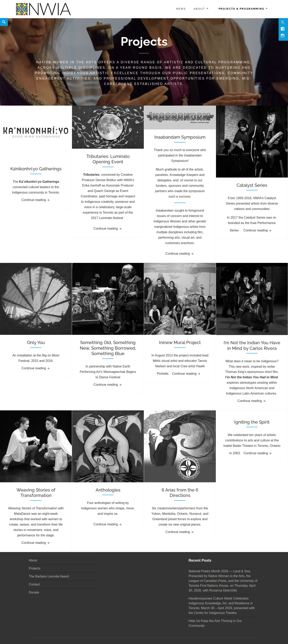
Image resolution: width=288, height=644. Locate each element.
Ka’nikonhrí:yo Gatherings (36, 169)
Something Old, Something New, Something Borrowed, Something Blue (108, 348)
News (181, 9)
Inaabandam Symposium (180, 137)
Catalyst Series (252, 185)
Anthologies (108, 490)
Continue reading (37, 199)
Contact (34, 584)
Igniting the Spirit (252, 422)
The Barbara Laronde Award (49, 576)
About (199, 9)
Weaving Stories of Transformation (36, 493)
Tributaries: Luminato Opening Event (108, 159)
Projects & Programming (241, 9)
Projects (35, 568)
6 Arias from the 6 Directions (180, 493)
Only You (36, 342)
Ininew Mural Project (180, 342)
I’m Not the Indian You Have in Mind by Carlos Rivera (252, 345)
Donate (34, 592)
